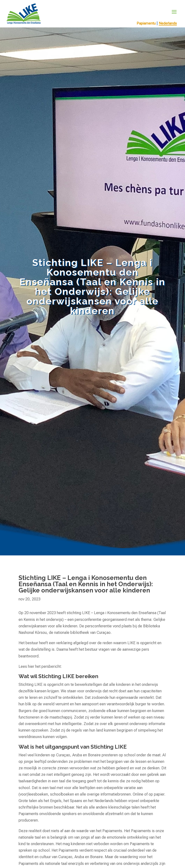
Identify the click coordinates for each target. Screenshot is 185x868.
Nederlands (168, 23)
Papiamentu (146, 23)
